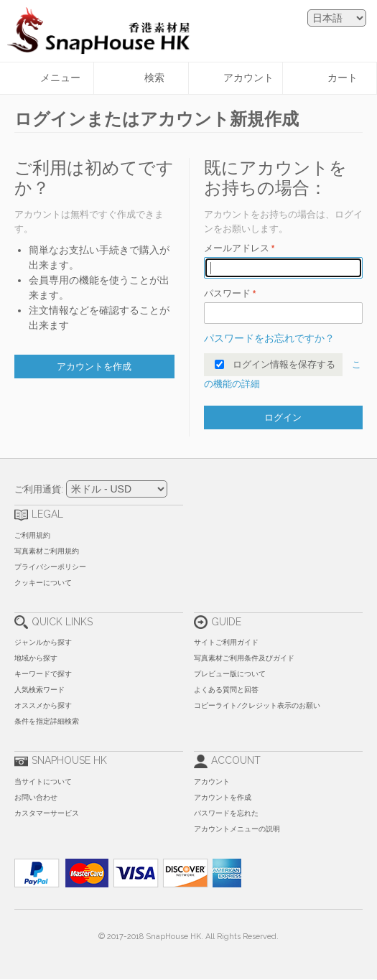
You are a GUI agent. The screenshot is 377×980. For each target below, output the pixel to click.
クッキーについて (43, 583)
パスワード (227, 293)
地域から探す (36, 658)
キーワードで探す (43, 674)
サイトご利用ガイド (226, 642)
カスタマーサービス (47, 813)
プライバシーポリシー (50, 567)
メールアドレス (237, 248)
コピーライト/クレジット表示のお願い (257, 705)
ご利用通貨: (39, 489)
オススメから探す (43, 705)
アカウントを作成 (223, 797)
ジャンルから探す (43, 642)
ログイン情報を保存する (284, 364)
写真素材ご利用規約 (47, 551)
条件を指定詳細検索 (47, 721)
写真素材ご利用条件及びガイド (244, 658)
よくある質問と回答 (226, 690)
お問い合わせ (36, 797)
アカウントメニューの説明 (237, 829)
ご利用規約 (32, 535)
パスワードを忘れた (226, 813)
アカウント (212, 781)
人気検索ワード (39, 690)
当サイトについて (43, 781)
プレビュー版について (230, 674)
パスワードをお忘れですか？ (269, 338)
